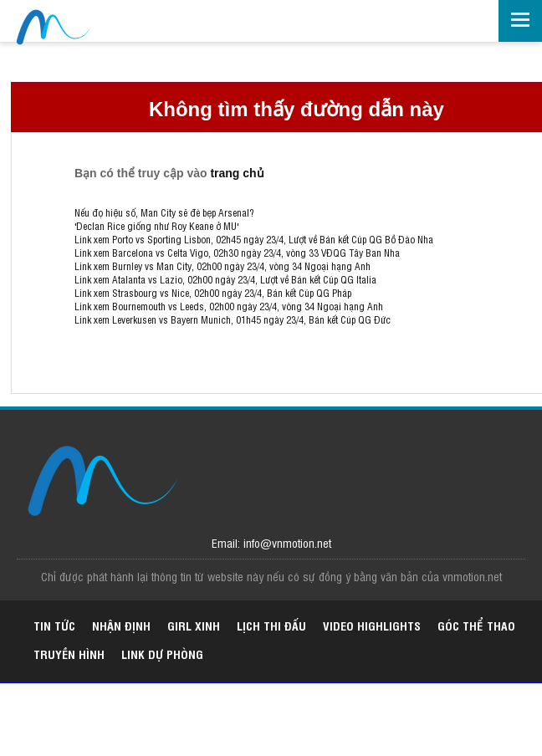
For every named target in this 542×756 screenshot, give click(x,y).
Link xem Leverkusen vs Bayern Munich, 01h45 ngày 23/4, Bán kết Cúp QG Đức (233, 319)
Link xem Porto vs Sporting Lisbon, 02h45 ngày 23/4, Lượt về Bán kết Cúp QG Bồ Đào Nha (254, 239)
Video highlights (372, 625)
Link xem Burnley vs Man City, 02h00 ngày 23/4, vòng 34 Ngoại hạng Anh (222, 266)
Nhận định (121, 625)
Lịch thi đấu (271, 625)
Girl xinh (194, 625)
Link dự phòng (162, 654)
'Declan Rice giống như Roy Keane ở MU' (156, 226)
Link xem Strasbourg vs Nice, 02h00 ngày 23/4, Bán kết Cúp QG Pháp (213, 293)
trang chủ (237, 173)
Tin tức (54, 625)
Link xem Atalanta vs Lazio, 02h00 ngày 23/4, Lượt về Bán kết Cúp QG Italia (225, 279)
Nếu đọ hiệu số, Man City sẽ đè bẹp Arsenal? (164, 212)
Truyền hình (69, 654)
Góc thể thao (476, 625)
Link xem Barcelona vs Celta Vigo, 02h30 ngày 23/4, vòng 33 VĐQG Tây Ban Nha (237, 253)
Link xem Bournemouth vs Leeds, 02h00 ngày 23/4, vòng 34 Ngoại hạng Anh (229, 306)
